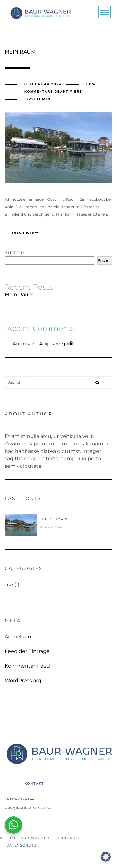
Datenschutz (18, 845)
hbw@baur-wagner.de (28, 808)
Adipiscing (57, 344)
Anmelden (18, 637)
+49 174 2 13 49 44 (19, 799)
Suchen (14, 253)
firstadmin (37, 99)
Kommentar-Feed (27, 666)
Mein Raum (19, 295)
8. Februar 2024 (43, 84)
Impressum (67, 838)
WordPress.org (23, 681)
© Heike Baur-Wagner (27, 838)
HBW (91, 84)
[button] (106, 857)
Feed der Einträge (27, 651)
